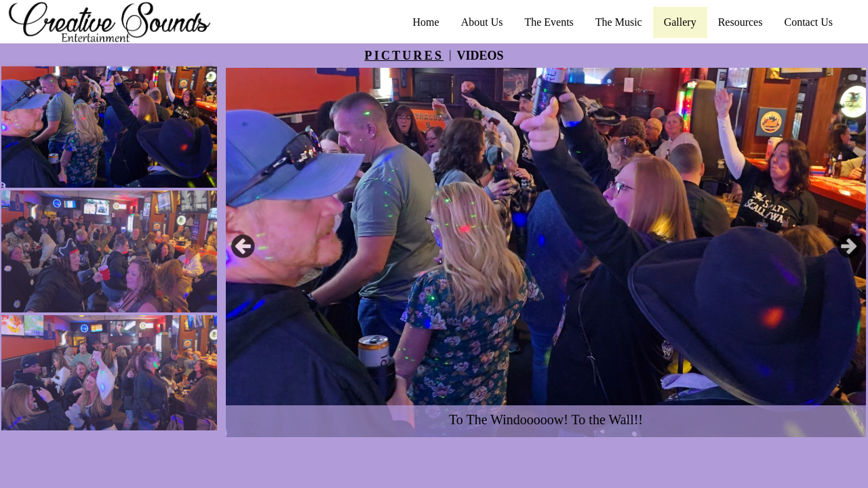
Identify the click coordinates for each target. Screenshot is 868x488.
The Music (619, 22)
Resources (741, 22)
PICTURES (405, 56)
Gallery (680, 22)
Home (426, 22)
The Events (549, 22)
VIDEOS (480, 56)
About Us (482, 22)
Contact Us (808, 22)
